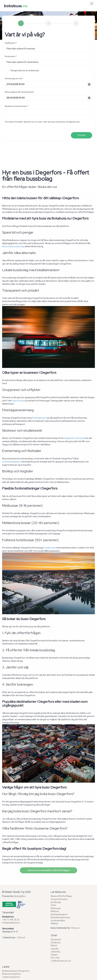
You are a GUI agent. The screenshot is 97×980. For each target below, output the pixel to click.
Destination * (11, 56)
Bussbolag (56, 902)
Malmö (54, 946)
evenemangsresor (11, 462)
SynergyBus (20, 896)
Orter (53, 905)
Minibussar (56, 908)
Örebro (54, 955)
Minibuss (55, 911)
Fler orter (55, 958)
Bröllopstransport (59, 914)
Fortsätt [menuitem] (82, 135)
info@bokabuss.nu (11, 923)
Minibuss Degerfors (11, 974)
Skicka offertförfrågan (61, 896)
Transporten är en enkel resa (22, 70)
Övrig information (59, 899)
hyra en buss (18, 401)
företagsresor (39, 418)
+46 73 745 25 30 (11, 920)
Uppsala (55, 949)
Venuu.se (75, 928)
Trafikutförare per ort (61, 961)
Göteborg (55, 943)
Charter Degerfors (11, 977)
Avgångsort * (11, 43)
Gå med (21, 938)
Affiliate (54, 924)
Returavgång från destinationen (19, 92)
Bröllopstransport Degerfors (16, 971)
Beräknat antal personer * (17, 106)
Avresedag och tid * (14, 78)
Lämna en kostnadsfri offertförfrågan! (48, 870)
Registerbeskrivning (60, 917)
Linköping (55, 952)
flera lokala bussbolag (13, 246)
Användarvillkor (58, 921)
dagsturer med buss (74, 438)
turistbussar (50, 548)
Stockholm (56, 940)
